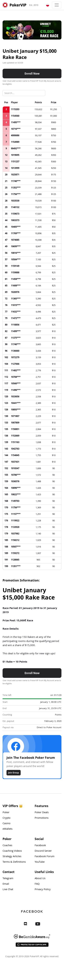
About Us (40, 879)
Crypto (6, 819)
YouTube (40, 863)
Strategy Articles (12, 857)
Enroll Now (32, 74)
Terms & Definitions (14, 863)
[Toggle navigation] (57, 5)
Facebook (40, 846)
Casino (6, 824)
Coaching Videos (12, 852)
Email (6, 884)
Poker (6, 813)
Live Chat (8, 890)
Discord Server (43, 852)
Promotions (42, 819)
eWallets (8, 830)
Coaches (7, 846)
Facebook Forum (45, 857)
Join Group (14, 773)
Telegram (8, 879)
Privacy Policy (43, 890)
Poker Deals (42, 813)
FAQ (37, 884)
